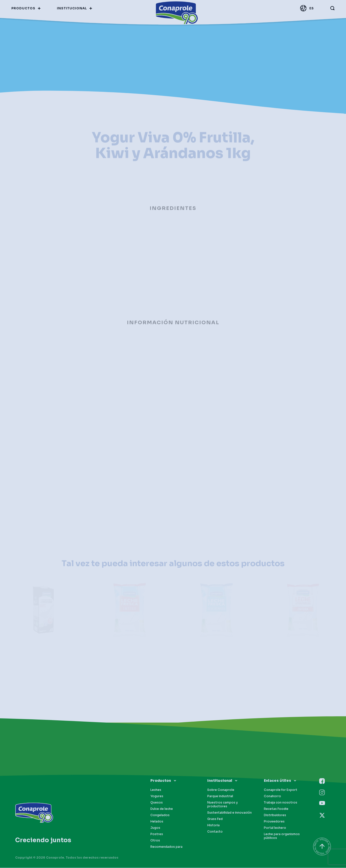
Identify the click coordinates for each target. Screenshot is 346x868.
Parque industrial (220, 796)
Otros (155, 840)
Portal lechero (275, 828)
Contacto (215, 831)
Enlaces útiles (278, 781)
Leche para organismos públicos (282, 836)
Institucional (220, 781)
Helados (157, 821)
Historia (213, 825)
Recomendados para (166, 847)
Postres (157, 834)
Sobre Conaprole (221, 790)
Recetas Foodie (276, 809)
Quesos (157, 802)
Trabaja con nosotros (281, 802)
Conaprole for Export (281, 790)
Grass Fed (215, 819)
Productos (161, 781)
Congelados (160, 815)
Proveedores (274, 821)
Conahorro (272, 796)
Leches (156, 790)
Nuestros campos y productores (223, 804)
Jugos (155, 828)
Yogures (157, 796)
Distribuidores (275, 815)
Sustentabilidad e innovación (229, 813)
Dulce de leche (162, 809)
